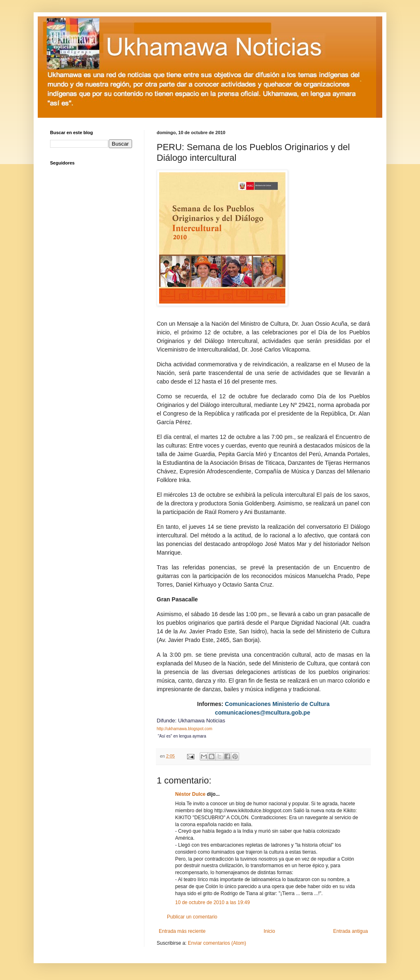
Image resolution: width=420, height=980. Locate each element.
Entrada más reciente (182, 931)
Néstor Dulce (190, 794)
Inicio (269, 931)
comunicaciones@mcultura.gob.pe (262, 713)
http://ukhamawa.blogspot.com (185, 729)
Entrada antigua (350, 931)
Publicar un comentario (192, 917)
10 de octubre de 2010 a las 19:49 (212, 902)
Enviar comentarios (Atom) (217, 943)
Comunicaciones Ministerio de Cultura (277, 704)
